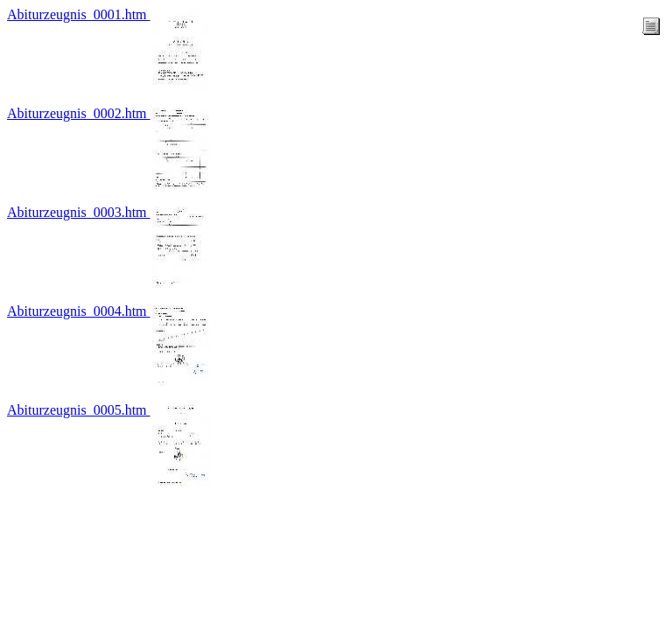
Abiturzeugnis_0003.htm (79, 212)
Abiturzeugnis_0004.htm (79, 311)
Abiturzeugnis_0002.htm (79, 113)
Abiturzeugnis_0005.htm (79, 410)
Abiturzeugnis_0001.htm (79, 14)
